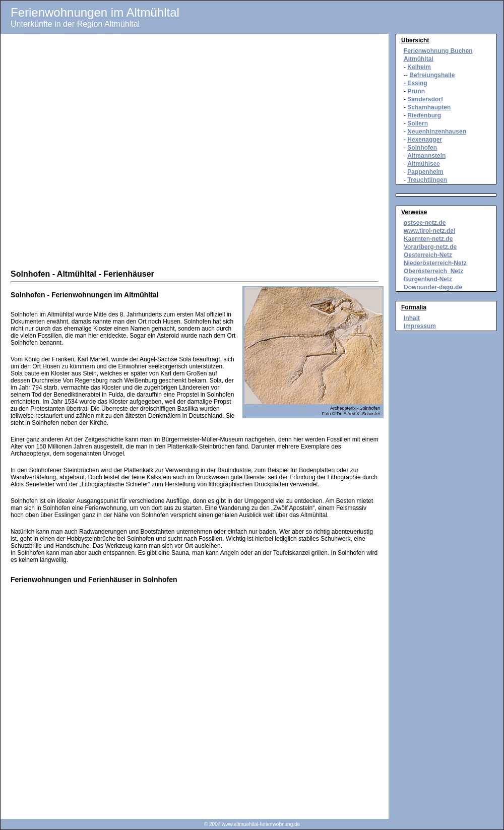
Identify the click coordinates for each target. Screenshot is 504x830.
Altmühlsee (424, 164)
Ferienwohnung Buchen (438, 51)
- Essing (416, 83)
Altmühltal (419, 59)
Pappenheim (425, 172)
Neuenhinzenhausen (437, 132)
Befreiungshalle (432, 75)
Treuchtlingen (427, 180)
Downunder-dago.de (433, 287)
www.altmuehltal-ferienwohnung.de (261, 824)
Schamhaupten (429, 107)
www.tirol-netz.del (429, 231)
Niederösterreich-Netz (435, 263)
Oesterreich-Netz (428, 255)
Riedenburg (424, 115)
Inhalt (412, 318)
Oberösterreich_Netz (433, 271)
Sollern (418, 123)
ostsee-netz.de (425, 223)
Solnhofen (422, 148)
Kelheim (419, 67)
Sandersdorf (425, 99)
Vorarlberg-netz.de (430, 247)
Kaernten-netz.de (428, 239)
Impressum (420, 326)
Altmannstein (426, 156)
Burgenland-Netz (428, 279)
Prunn (416, 91)
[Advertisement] (116, 153)
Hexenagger (425, 140)
